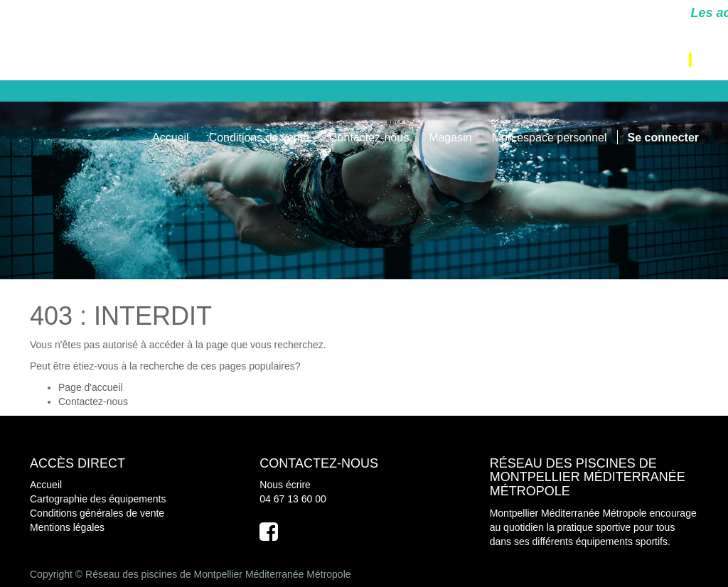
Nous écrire (285, 485)
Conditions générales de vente (97, 513)
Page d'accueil (91, 387)
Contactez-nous (93, 402)
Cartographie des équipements (98, 499)
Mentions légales (67, 527)
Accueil (46, 485)
